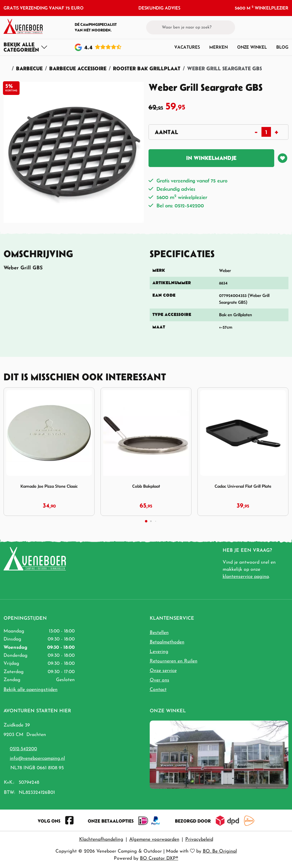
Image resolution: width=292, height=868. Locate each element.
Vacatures (187, 47)
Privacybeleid (199, 840)
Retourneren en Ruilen (174, 661)
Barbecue (29, 68)
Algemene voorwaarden (154, 840)
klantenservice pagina (246, 577)
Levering (159, 652)
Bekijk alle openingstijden (31, 690)
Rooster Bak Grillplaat (147, 68)
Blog (282, 47)
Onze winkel (252, 47)
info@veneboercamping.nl (37, 759)
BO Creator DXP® (159, 859)
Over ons (159, 680)
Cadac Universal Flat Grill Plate (243, 486)
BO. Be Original (220, 851)
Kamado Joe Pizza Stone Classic (49, 486)
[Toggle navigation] (26, 47)
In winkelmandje (211, 158)
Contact (158, 690)
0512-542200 (23, 749)
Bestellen (159, 633)
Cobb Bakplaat (146, 486)
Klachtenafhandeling (101, 840)
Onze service (163, 671)
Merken (218, 47)
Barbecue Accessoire (78, 68)
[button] (275, 27)
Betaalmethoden (167, 642)
